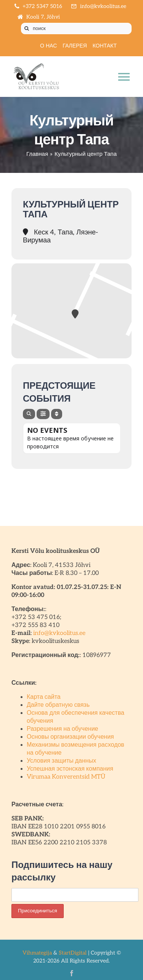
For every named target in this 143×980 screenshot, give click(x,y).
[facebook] (72, 973)
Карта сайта (44, 697)
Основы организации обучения (70, 737)
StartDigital (73, 953)
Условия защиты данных (61, 761)
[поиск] (76, 28)
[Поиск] (27, 28)
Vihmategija (37, 953)
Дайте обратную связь (58, 705)
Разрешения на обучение (63, 729)
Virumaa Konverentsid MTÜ (66, 777)
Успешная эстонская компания (70, 769)
